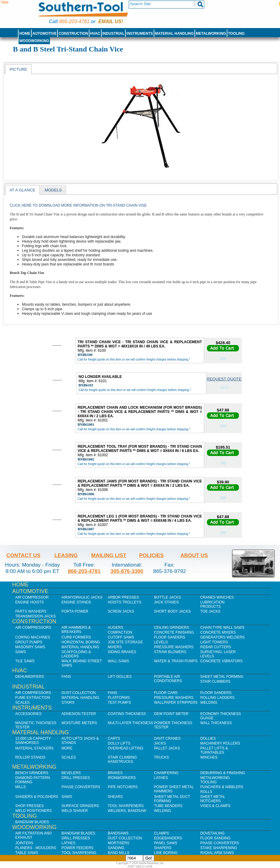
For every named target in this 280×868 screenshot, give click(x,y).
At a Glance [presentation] (22, 190)
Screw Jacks (121, 611)
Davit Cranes (167, 738)
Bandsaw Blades (32, 822)
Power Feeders (77, 848)
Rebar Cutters (216, 647)
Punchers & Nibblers (222, 787)
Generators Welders (222, 637)
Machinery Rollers (220, 743)
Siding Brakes (122, 652)
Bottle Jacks (168, 597)
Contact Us (23, 555)
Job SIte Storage (125, 642)
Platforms (119, 698)
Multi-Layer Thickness (130, 723)
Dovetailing (212, 833)
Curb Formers (76, 637)
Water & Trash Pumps (176, 661)
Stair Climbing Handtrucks (122, 759)
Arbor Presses (123, 597)
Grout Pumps (29, 642)
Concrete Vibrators (221, 661)
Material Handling (174, 34)
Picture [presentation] (18, 69)
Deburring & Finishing (223, 773)
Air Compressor (32, 597)
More (67, 748)
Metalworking (211, 34)
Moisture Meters (79, 723)
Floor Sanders (170, 637)
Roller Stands (30, 757)
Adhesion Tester (79, 714)
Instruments (140, 34)
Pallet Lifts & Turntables (214, 750)
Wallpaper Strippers (176, 703)
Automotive (44, 34)
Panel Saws (166, 843)
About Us (194, 555)
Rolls (206, 792)
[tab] (18, 69)
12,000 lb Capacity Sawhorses (33, 741)
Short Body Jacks (172, 611)
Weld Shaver (75, 811)
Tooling (236, 34)
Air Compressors (33, 628)
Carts (114, 738)
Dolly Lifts (119, 743)
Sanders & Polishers (37, 797)
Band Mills (119, 853)
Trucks (161, 757)
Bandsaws (118, 833)
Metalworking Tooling (215, 780)
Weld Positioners (33, 811)
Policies (151, 555)
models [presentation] (53, 190)
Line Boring (166, 853)
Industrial (113, 34)
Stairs (68, 703)
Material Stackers (34, 748)
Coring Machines (33, 637)
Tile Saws (25, 661)
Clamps (161, 833)
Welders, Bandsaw (127, 811)
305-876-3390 (127, 571)
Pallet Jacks (167, 748)
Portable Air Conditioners (168, 679)
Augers (116, 628)
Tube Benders (168, 806)
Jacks (160, 743)
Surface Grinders (80, 806)
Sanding (116, 848)
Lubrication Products (212, 604)
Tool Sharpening (79, 853)
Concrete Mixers (218, 632)
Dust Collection (79, 693)
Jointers (24, 843)
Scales (22, 703)
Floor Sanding (215, 838)
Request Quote (224, 379)
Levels (161, 642)
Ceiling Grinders (171, 628)
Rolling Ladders (217, 698)
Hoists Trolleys (124, 602)
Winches (209, 757)
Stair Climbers (215, 681)
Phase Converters (81, 787)
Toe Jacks (210, 611)
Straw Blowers (170, 652)
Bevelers (71, 773)
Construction (73, 34)
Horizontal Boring (81, 642)
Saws (21, 652)
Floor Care (166, 693)
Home (25, 34)
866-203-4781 (74, 21)
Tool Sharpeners (126, 806)
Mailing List (109, 555)
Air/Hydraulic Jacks (82, 597)
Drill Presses (76, 778)
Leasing (66, 555)
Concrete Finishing (174, 632)
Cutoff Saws (121, 637)
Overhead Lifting (126, 748)
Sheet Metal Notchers (213, 799)
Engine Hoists (30, 602)
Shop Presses (30, 806)
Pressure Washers (174, 647)
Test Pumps (119, 703)
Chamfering (166, 773)
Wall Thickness (216, 723)
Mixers (115, 647)
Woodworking (34, 41)
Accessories (28, 714)
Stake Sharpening (219, 848)
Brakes (115, 773)
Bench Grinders (32, 773)
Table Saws (27, 853)
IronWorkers (122, 778)
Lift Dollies (120, 677)
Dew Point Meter (171, 714)
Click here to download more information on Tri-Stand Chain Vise (78, 205)
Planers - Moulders (36, 848)
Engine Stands (76, 602)
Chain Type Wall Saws (222, 628)
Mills (21, 787)
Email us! (111, 21)
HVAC (95, 34)
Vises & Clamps (215, 806)
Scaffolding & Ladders (76, 654)
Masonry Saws (30, 647)
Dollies (208, 738)
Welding (209, 703)
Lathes (161, 778)
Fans (66, 677)
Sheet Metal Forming (222, 677)
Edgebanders (168, 838)
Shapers (163, 848)
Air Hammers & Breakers (76, 630)
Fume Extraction (33, 698)
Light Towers (214, 642)
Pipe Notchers (123, 787)
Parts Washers (31, 611)
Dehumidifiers (30, 677)
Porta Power (75, 611)
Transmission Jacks (35, 616)
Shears (115, 797)
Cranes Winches (217, 597)
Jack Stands (166, 602)
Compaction (120, 632)
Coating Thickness (127, 714)
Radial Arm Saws (217, 853)
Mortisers (119, 843)
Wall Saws (118, 661)
